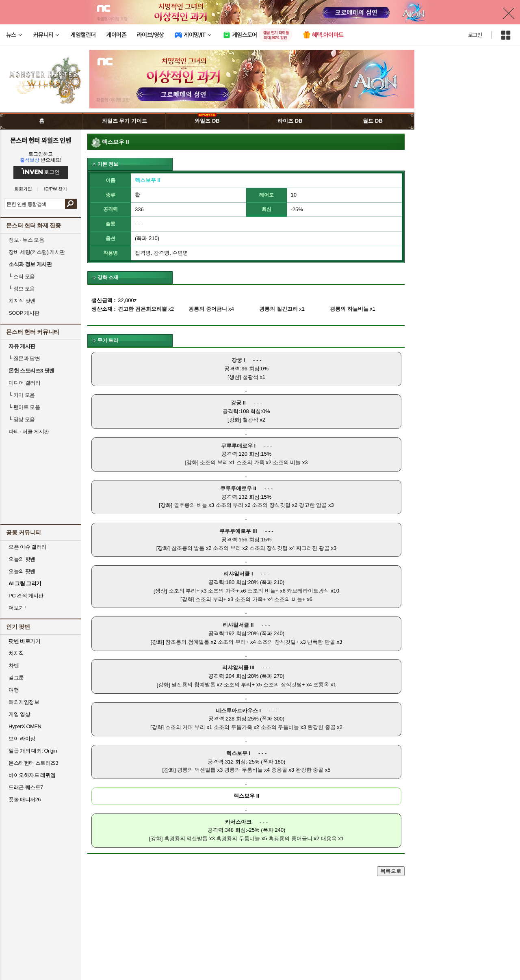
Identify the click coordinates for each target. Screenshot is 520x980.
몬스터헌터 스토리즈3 (33, 763)
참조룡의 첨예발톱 (187, 642)
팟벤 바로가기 (24, 641)
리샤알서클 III (238, 667)
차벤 (14, 665)
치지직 (16, 653)
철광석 (250, 377)
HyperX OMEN (25, 726)
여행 (14, 690)
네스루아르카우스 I (238, 711)
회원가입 (23, 189)
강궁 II (238, 403)
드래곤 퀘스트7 (26, 787)
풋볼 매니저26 (25, 799)
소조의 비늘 (287, 462)
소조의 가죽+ (223, 591)
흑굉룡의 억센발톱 (186, 838)
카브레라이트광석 (308, 591)
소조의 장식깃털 (271, 505)
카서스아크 (238, 822)
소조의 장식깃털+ (278, 642)
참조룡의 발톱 (188, 548)
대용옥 (329, 838)
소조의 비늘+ (263, 591)
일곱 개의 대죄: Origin (33, 751)
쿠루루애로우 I (238, 446)
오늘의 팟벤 (22, 571)
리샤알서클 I (238, 574)
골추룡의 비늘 (191, 505)
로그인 (475, 35)
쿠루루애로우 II (238, 488)
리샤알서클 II (238, 625)
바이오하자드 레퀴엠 (32, 775)
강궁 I (238, 360)
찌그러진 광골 (313, 548)
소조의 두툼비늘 (280, 727)
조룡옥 (321, 685)
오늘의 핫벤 (22, 559)
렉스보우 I (238, 753)
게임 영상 (19, 714)
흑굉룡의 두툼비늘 (238, 838)
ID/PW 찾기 (56, 189)
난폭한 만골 (321, 642)
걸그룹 (16, 678)
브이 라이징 (22, 739)
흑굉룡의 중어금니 (290, 838)
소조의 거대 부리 (185, 727)
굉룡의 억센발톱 (196, 770)
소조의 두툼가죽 (233, 727)
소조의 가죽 (250, 462)
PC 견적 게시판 (26, 596)
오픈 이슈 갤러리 (28, 547)
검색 (71, 204)
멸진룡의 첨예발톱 (193, 685)
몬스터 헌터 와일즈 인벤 (41, 140)
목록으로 (391, 871)
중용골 (279, 770)
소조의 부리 (214, 462)
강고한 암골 (313, 505)
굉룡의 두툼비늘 (244, 770)
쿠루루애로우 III (238, 531)
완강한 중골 (322, 727)
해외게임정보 (24, 702)
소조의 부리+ (184, 591)
